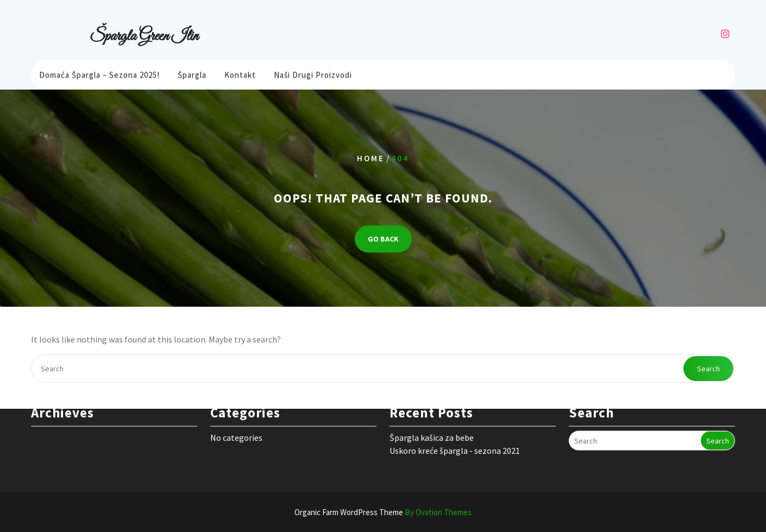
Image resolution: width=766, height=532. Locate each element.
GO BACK (383, 239)
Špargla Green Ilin (144, 36)
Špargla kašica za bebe (432, 426)
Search (708, 369)
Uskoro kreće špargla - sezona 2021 (455, 439)
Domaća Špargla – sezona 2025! (99, 74)
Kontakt (240, 74)
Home (371, 158)
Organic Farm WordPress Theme (383, 512)
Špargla (192, 74)
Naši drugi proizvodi (313, 74)
